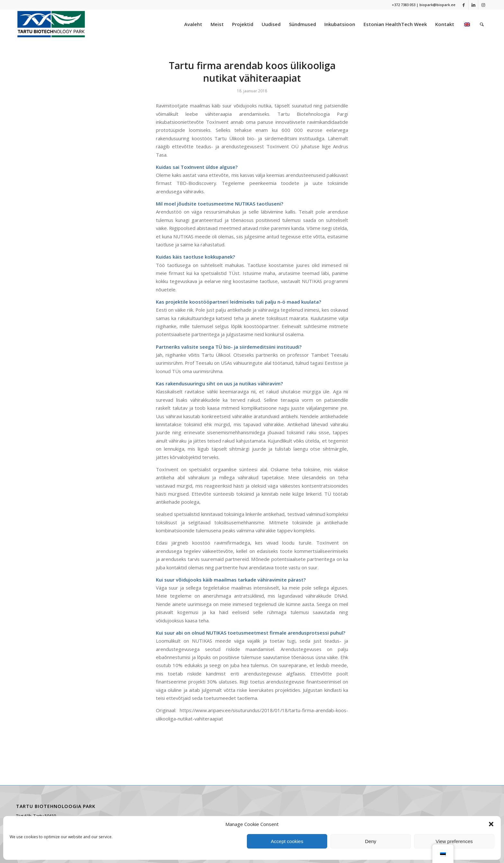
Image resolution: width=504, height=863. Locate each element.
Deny (370, 841)
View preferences (454, 841)
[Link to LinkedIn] (473, 5)
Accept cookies (287, 841)
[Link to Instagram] (483, 5)
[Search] (482, 24)
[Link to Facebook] (464, 5)
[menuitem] (193, 24)
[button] (491, 824)
